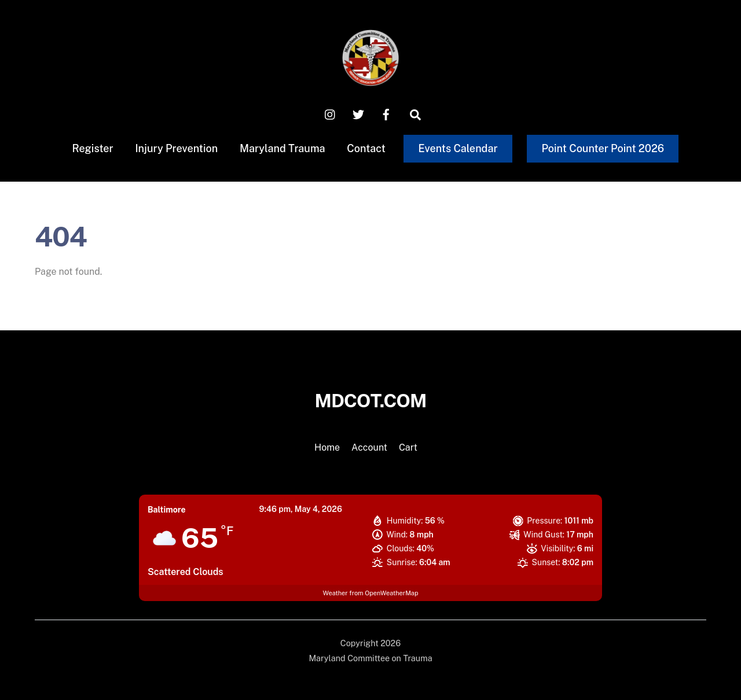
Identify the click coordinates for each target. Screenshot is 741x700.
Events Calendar (458, 148)
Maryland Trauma (283, 148)
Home (327, 447)
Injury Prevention (176, 148)
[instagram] (331, 114)
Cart (408, 447)
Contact (366, 148)
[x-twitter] (358, 114)
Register (92, 148)
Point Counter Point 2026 (603, 148)
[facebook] (386, 114)
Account (369, 447)
